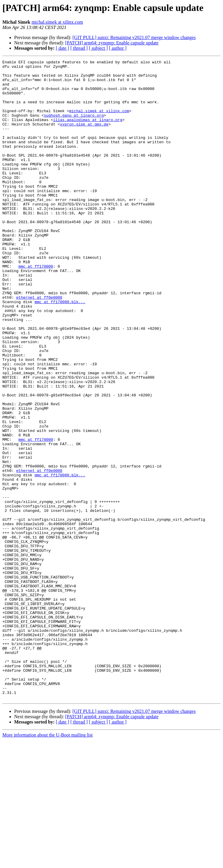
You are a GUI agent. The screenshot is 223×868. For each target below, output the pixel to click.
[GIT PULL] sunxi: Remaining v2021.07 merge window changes (134, 37)
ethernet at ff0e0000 (39, 345)
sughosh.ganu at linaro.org (74, 127)
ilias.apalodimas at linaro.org (88, 132)
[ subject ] (98, 48)
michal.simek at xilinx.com (57, 22)
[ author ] (118, 48)
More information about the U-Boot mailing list (48, 863)
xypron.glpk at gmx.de (84, 137)
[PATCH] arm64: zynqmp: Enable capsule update (112, 43)
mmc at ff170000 (36, 308)
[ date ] (62, 48)
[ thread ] (79, 48)
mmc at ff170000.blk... (60, 351)
